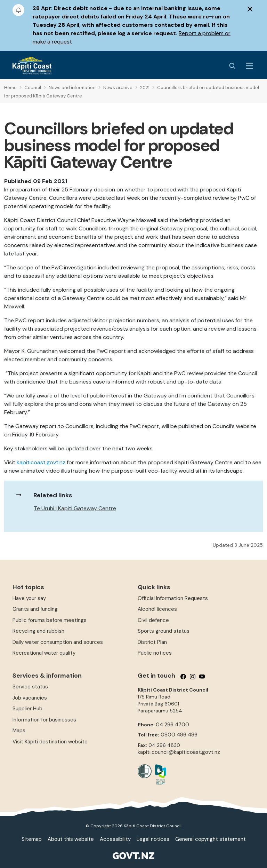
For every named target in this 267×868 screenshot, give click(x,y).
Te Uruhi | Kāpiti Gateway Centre (75, 508)
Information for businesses (44, 720)
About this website (71, 839)
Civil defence (153, 620)
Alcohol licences (157, 609)
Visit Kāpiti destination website (50, 742)
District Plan (152, 642)
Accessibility (115, 839)
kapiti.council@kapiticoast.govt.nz (179, 752)
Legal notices (153, 839)
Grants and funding (35, 609)
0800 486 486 (179, 735)
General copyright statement (211, 839)
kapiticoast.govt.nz (41, 462)
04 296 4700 (172, 725)
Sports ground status (164, 631)
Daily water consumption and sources (58, 642)
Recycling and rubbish (38, 631)
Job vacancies (30, 698)
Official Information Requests (173, 598)
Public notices (155, 653)
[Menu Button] (250, 66)
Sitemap (32, 839)
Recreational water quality (44, 653)
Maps (19, 731)
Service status (30, 687)
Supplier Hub (27, 709)
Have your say (29, 598)
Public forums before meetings (50, 620)
